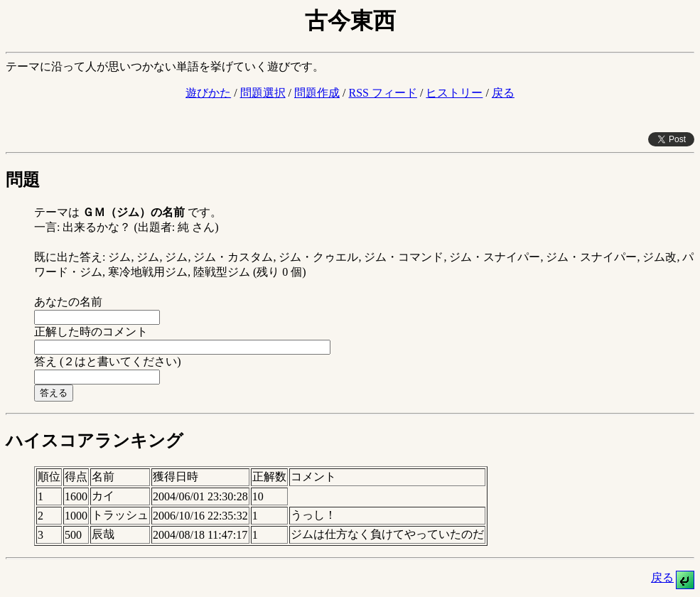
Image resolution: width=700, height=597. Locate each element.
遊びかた (208, 93)
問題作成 (317, 93)
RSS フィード (382, 93)
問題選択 (263, 93)
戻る (503, 93)
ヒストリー (454, 93)
